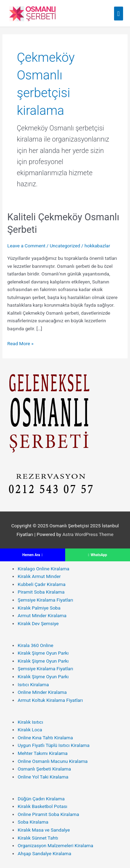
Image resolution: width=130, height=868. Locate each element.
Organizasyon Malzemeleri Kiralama (55, 845)
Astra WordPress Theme (88, 534)
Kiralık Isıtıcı (30, 722)
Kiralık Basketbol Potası (42, 806)
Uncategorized (65, 246)
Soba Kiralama (33, 822)
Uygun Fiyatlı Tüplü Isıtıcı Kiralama (54, 745)
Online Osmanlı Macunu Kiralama (53, 761)
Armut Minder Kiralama (42, 615)
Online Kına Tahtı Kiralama (45, 738)
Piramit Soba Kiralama (41, 592)
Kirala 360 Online (36, 645)
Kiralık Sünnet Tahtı (38, 838)
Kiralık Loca (30, 730)
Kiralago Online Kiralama (44, 569)
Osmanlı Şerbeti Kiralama (44, 769)
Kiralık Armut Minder (39, 576)
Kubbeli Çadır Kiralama (42, 584)
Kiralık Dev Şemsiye (38, 623)
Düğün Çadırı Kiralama (41, 799)
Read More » (20, 344)
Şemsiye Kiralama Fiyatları (45, 600)
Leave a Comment (26, 246)
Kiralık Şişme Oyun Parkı (43, 653)
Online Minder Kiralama (42, 692)
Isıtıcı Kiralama (33, 684)
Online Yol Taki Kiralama (43, 777)
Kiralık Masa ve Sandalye (44, 830)
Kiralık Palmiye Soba (39, 608)
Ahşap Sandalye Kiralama (45, 853)
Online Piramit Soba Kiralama (48, 814)
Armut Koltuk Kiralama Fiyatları (50, 700)
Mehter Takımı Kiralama (43, 753)
